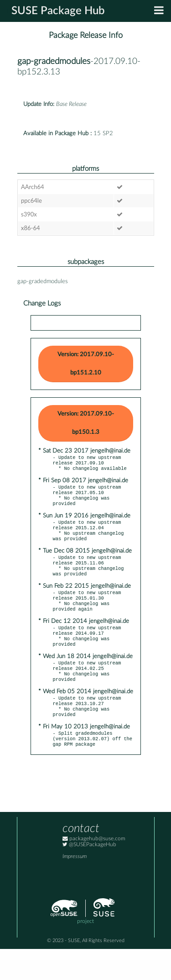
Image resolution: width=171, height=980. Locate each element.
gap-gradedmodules (54, 61)
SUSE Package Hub (58, 11)
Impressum (75, 888)
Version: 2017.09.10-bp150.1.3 (86, 423)
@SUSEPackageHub (89, 876)
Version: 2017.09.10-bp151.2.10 (86, 364)
